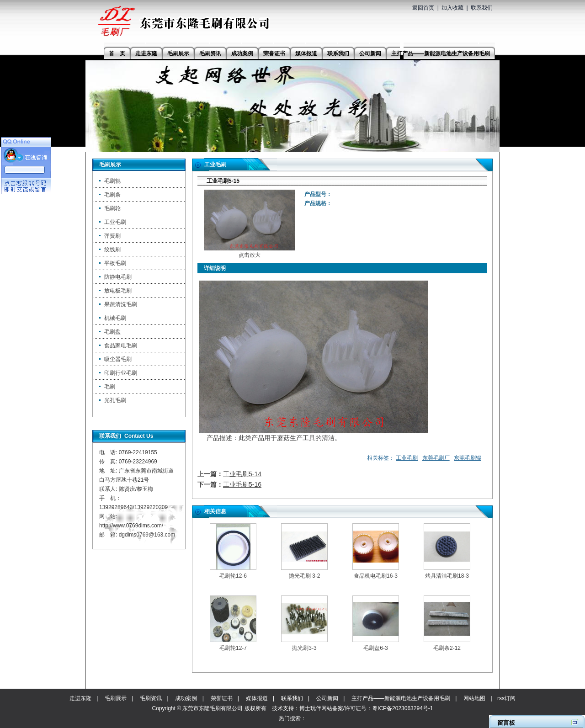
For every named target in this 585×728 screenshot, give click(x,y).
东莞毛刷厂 (436, 458)
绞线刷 (112, 250)
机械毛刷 (115, 318)
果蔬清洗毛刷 (121, 304)
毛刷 (110, 387)
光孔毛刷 (115, 400)
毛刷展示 (116, 698)
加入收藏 (452, 8)
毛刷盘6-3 (375, 648)
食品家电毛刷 (121, 345)
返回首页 (423, 8)
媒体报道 (257, 698)
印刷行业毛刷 (121, 373)
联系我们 (482, 8)
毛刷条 (112, 195)
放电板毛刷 (118, 291)
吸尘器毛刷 (118, 359)
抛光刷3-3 (304, 648)
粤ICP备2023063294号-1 (402, 708)
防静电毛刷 (118, 277)
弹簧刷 (112, 236)
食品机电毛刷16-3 (376, 576)
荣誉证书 (222, 698)
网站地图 (474, 698)
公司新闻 (327, 698)
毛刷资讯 (151, 698)
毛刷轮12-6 (233, 576)
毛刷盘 (112, 332)
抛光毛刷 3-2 (305, 576)
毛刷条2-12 (447, 648)
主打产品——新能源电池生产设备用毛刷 (401, 698)
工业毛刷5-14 (242, 474)
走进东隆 (80, 698)
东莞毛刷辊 (468, 458)
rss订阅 (506, 698)
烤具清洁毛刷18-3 (447, 576)
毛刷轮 (112, 208)
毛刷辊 (112, 181)
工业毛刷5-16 (242, 484)
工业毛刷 (115, 222)
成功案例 (186, 698)
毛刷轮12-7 (233, 648)
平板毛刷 (115, 263)
